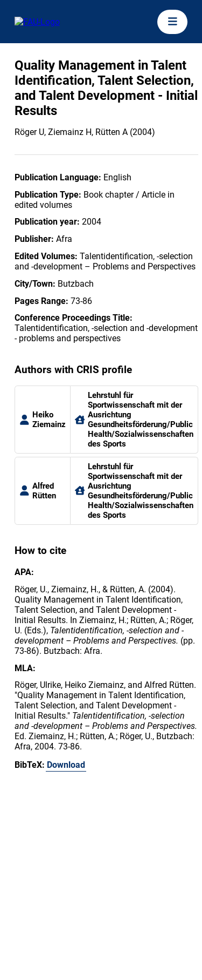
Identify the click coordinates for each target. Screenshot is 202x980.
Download (66, 765)
